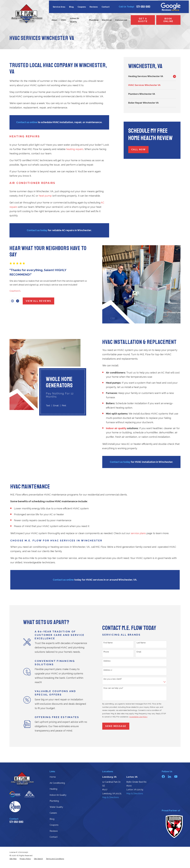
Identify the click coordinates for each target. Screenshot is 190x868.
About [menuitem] (54, 20)
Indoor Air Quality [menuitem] (75, 20)
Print (60, 406)
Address (109, 661)
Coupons (82, 7)
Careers (53, 813)
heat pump (45, 196)
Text (44, 406)
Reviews (94, 7)
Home (53, 777)
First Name (110, 643)
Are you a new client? (114, 679)
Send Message (117, 726)
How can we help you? (115, 688)
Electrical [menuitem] (107, 20)
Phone (108, 652)
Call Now (138, 150)
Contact (106, 7)
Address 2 (110, 670)
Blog (71, 7)
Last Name (143, 643)
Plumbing (54, 801)
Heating (53, 789)
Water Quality (56, 807)
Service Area (59, 7)
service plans (138, 533)
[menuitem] (150, 76)
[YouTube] (176, 777)
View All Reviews (37, 301)
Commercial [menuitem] (121, 20)
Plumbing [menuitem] (94, 20)
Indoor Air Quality (58, 795)
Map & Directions (111, 797)
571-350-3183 (143, 7)
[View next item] (16, 301)
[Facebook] (163, 777)
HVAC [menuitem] (64, 20)
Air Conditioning (57, 783)
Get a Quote (143, 20)
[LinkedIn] (169, 777)
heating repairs (75, 149)
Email (52, 406)
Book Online (168, 20)
